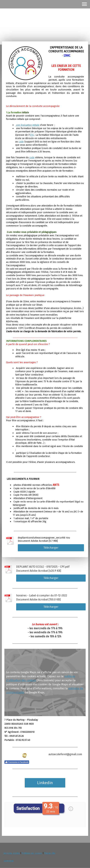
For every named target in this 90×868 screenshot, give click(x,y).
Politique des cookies (32, 853)
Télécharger (51, 548)
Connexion (8, 861)
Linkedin (45, 783)
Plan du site (50, 853)
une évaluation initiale (28, 125)
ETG (32, 135)
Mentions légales (12, 853)
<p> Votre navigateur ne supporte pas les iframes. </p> (45, 814)
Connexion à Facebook (17, 762)
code (21, 142)
